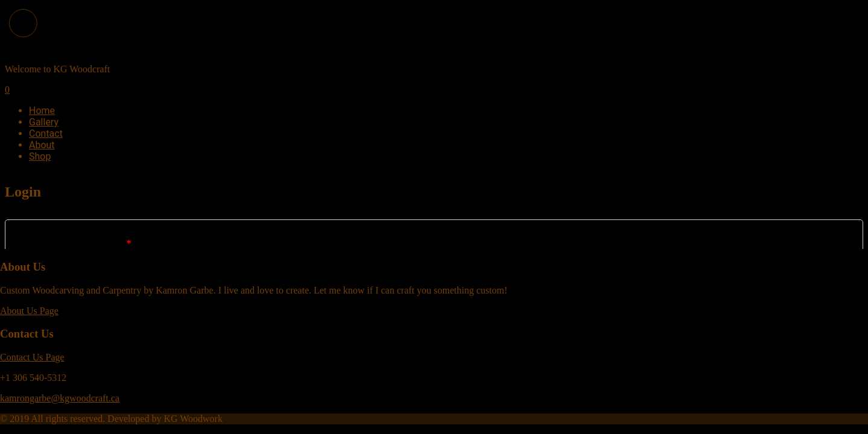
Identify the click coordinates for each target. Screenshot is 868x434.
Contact (46, 134)
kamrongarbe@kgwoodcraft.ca (60, 398)
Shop (40, 156)
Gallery (44, 122)
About (42, 145)
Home (42, 111)
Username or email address (75, 243)
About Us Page (29, 311)
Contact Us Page (32, 357)
